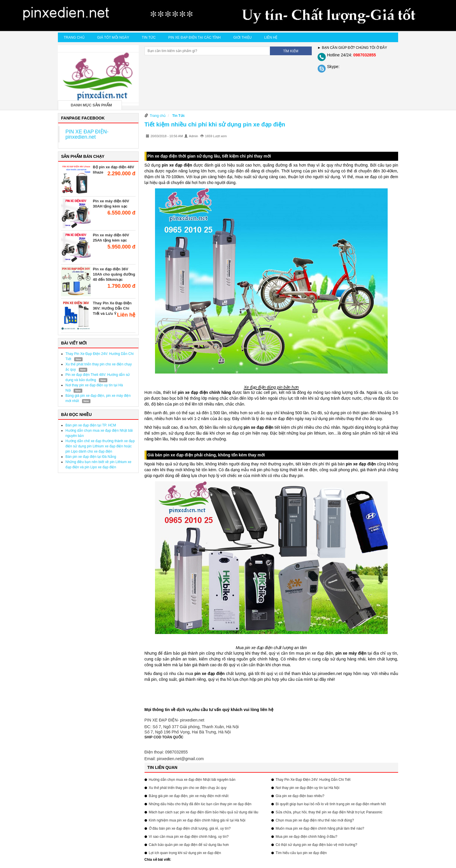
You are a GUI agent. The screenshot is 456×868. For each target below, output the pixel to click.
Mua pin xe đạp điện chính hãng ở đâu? (307, 837)
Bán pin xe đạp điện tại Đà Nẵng (91, 457)
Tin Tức (149, 37)
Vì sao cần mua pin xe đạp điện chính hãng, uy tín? (189, 837)
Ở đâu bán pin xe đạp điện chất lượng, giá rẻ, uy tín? (190, 828)
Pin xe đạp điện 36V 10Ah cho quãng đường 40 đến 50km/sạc (114, 274)
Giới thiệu (242, 37)
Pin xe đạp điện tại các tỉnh (194, 37)
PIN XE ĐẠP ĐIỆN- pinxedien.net (87, 134)
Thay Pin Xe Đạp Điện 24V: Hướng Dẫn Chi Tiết (313, 780)
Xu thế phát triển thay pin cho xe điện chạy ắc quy (188, 788)
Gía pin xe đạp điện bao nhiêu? (300, 796)
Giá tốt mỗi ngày (113, 37)
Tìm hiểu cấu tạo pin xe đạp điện (301, 853)
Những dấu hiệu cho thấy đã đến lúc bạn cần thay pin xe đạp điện (200, 804)
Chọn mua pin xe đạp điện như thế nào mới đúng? (315, 820)
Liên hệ (271, 37)
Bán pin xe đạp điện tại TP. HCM (91, 425)
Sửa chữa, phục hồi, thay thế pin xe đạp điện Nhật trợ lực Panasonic (329, 812)
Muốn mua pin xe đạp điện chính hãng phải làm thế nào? (320, 828)
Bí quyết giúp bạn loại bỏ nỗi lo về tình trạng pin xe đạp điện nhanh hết (331, 804)
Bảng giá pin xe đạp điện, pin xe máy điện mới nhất (189, 796)
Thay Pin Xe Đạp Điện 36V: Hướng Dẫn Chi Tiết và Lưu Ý (112, 308)
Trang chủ (74, 37)
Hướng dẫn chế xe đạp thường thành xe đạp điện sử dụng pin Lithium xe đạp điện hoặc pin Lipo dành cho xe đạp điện (100, 446)
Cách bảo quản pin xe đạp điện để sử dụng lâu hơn (189, 845)
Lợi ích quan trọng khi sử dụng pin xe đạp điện (185, 853)
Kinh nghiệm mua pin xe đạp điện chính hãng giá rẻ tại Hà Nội (197, 820)
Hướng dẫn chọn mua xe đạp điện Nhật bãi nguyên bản (192, 780)
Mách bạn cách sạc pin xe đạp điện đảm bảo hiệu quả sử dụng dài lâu (204, 812)
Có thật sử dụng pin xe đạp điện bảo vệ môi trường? (316, 845)
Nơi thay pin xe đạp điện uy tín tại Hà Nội (308, 788)
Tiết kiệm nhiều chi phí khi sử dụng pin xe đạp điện (215, 124)
